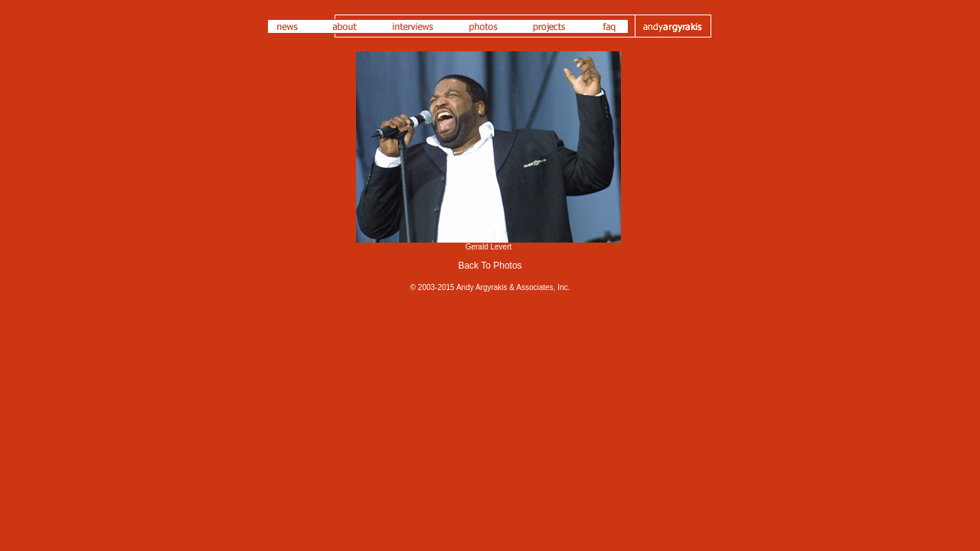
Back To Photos (490, 266)
